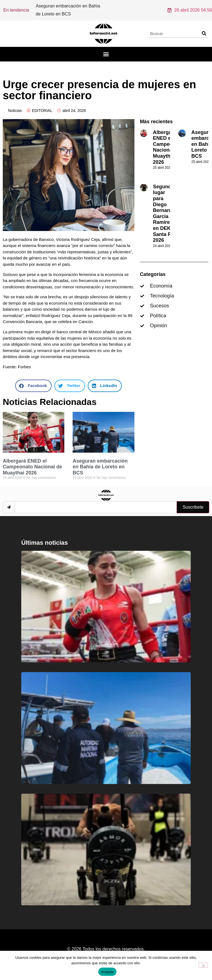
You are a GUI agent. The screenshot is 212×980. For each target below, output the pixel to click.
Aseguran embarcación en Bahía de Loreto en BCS (100, 467)
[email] (96, 507)
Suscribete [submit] (193, 507)
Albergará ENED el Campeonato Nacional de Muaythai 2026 (32, 467)
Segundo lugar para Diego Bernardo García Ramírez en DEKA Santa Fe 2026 (164, 213)
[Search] (204, 33)
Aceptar (108, 972)
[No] (203, 965)
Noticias (15, 111)
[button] (106, 54)
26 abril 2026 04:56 (190, 10)
